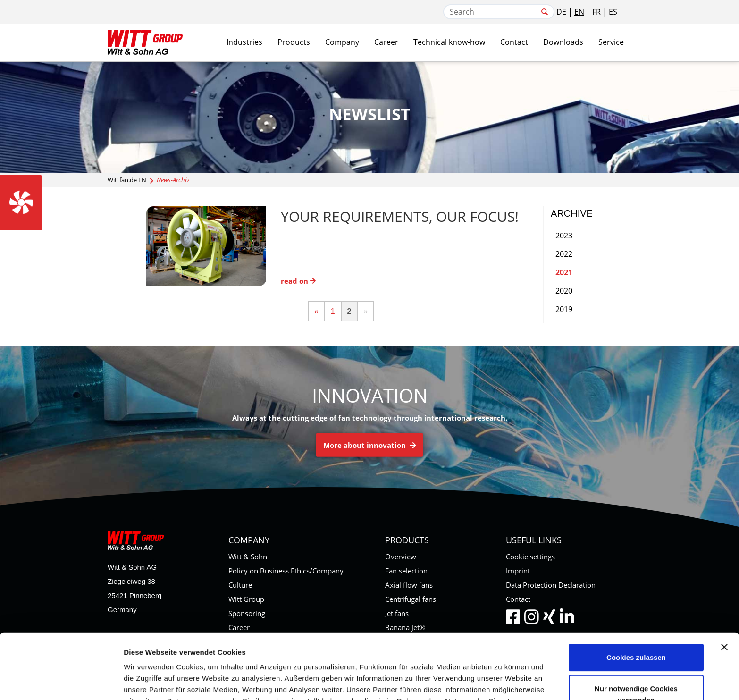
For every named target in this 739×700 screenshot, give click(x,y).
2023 (564, 236)
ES (613, 12)
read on (298, 281)
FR (596, 12)
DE (561, 12)
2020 (564, 291)
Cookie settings (530, 557)
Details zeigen (502, 681)
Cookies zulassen (636, 596)
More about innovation (370, 445)
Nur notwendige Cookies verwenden (636, 633)
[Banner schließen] (724, 586)
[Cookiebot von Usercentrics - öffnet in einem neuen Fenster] (61, 682)
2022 (564, 254)
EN (579, 12)
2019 (564, 309)
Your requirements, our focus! (400, 216)
